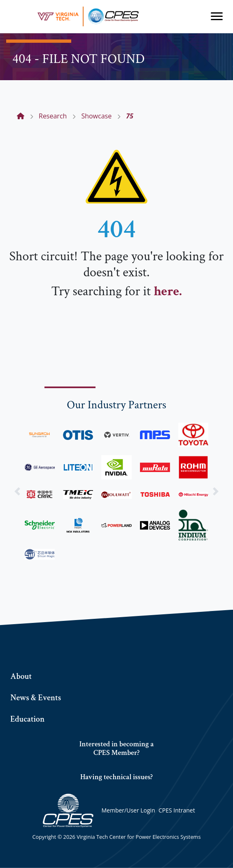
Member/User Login (128, 810)
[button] (17, 491)
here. (168, 291)
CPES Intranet (177, 810)
